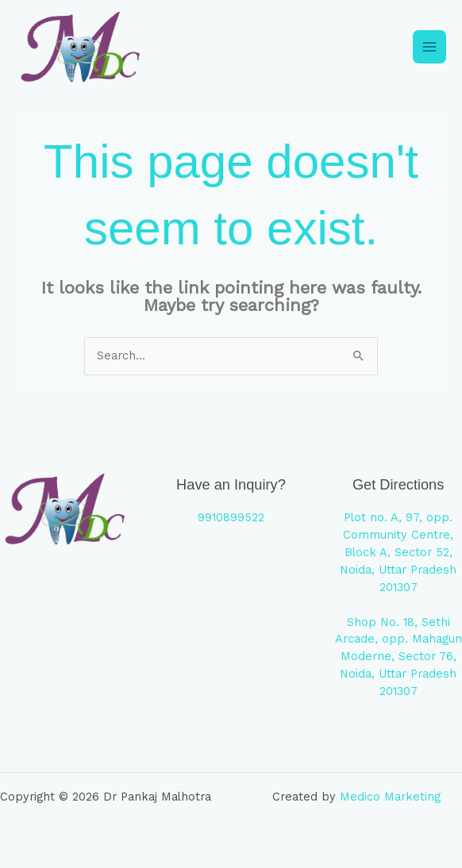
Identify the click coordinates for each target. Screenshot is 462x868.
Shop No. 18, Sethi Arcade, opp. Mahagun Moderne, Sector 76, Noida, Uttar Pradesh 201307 (398, 657)
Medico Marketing (390, 797)
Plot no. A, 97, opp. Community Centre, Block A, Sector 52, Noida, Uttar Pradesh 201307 (398, 552)
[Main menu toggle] (429, 47)
